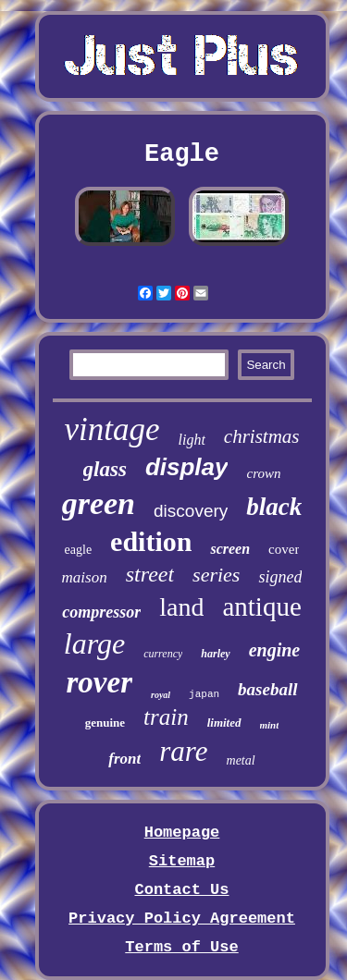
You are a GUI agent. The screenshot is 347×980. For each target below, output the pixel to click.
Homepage (182, 833)
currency (163, 654)
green (99, 503)
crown (263, 473)
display (187, 467)
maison (85, 577)
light (192, 440)
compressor (101, 612)
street (150, 574)
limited (224, 723)
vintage (112, 429)
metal (241, 760)
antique (261, 606)
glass (105, 469)
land (181, 607)
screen (230, 549)
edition (151, 541)
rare (183, 751)
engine (275, 650)
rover (99, 682)
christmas (262, 436)
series (216, 575)
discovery (191, 511)
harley (215, 654)
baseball (267, 689)
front (124, 759)
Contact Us (181, 890)
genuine (105, 723)
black (274, 507)
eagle (79, 550)
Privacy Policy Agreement (182, 919)
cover (284, 549)
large (94, 643)
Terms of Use (181, 947)
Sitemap (182, 861)
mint (270, 725)
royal (161, 695)
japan (204, 694)
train (166, 717)
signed (280, 577)
